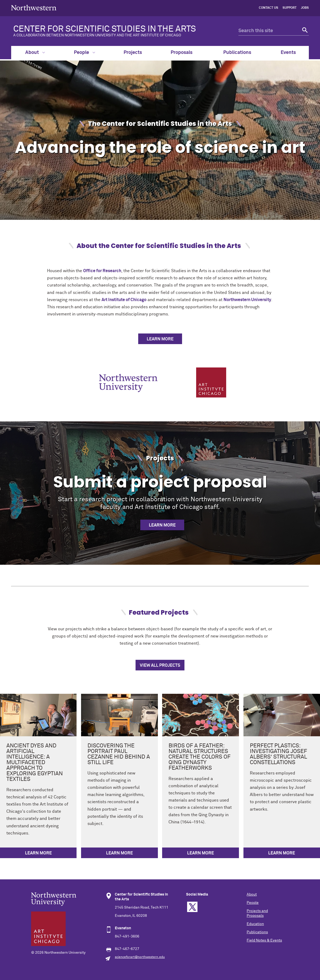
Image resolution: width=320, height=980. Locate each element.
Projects (133, 53)
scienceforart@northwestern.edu (140, 957)
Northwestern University (247, 300)
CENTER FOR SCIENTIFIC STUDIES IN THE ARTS (117, 31)
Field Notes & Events (264, 940)
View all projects (160, 665)
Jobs (305, 8)
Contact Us (269, 8)
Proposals (182, 53)
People (85, 53)
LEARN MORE (160, 339)
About (35, 53)
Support (290, 8)
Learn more (162, 525)
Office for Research (102, 271)
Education (255, 924)
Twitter (192, 907)
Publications (237, 53)
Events (288, 53)
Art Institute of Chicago (124, 300)
